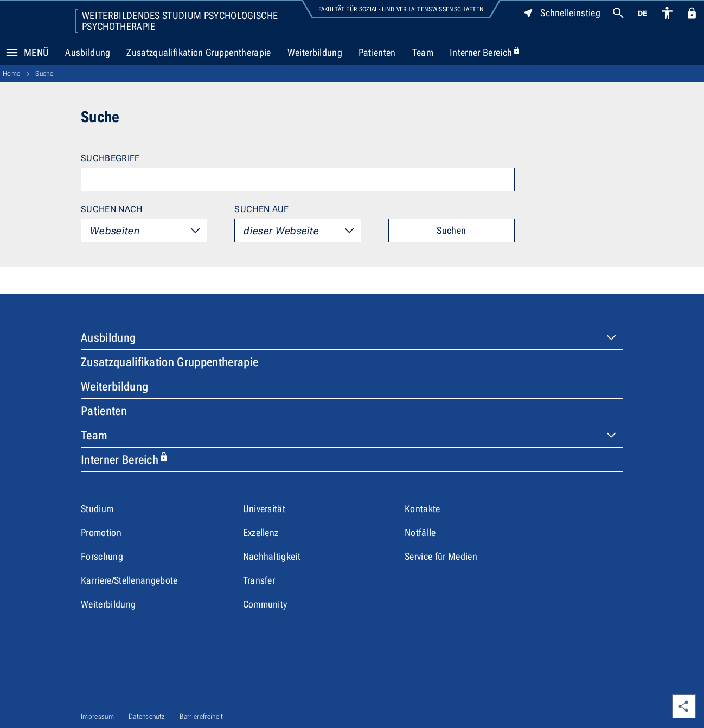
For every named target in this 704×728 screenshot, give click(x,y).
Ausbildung (88, 52)
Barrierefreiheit (201, 716)
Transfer (259, 580)
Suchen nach (112, 209)
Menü (24, 53)
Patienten (377, 52)
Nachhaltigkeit (272, 556)
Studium (97, 509)
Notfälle (420, 532)
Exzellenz (261, 532)
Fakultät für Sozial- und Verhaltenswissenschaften (401, 9)
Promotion (101, 532)
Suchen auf (261, 209)
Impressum (97, 716)
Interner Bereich (489, 53)
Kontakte (423, 509)
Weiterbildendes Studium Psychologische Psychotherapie (180, 21)
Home (11, 74)
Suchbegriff (110, 158)
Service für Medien (441, 556)
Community (265, 604)
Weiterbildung (315, 52)
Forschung (102, 556)
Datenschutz (147, 716)
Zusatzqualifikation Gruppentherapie (199, 52)
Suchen (451, 230)
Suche (44, 74)
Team (423, 52)
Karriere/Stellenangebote (129, 580)
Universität (264, 509)
